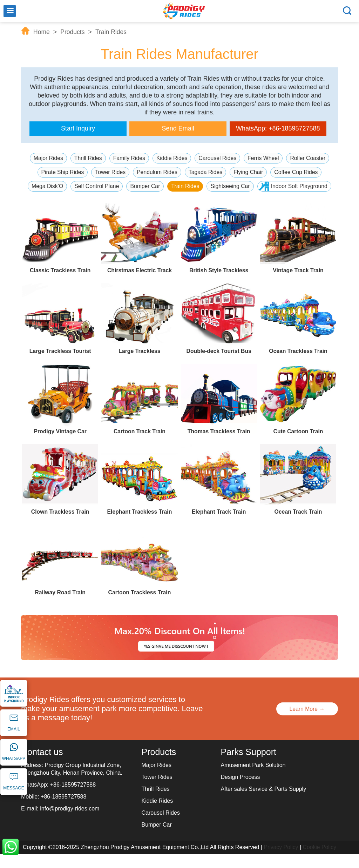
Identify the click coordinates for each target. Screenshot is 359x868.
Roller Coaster (309, 158)
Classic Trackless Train (60, 284)
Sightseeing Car (270, 186)
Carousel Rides (218, 158)
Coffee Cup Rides (297, 172)
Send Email (178, 128)
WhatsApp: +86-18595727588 (278, 128)
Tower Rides (109, 172)
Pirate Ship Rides (61, 172)
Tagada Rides (206, 172)
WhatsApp (11, 847)
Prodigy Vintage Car (60, 445)
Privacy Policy (281, 861)
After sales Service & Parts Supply (264, 803)
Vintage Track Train (298, 284)
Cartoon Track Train (140, 445)
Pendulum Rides (157, 172)
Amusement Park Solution (253, 779)
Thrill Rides (87, 158)
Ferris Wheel (264, 158)
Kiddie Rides (172, 158)
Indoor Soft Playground (184, 200)
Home (42, 32)
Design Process (241, 791)
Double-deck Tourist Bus (219, 365)
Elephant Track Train (219, 526)
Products (73, 32)
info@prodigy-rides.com (70, 823)
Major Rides (47, 158)
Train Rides (112, 32)
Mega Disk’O (85, 186)
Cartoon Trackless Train (139, 606)
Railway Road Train (60, 606)
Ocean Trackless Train (298, 365)
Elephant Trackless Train (140, 526)
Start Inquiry (78, 128)
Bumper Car (184, 186)
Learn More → (306, 723)
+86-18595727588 (73, 799)
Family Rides (128, 158)
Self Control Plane (135, 186)
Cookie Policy (320, 861)
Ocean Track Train (298, 526)
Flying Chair (249, 172)
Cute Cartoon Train (298, 445)
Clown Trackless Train (60, 526)
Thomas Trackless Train (219, 445)
